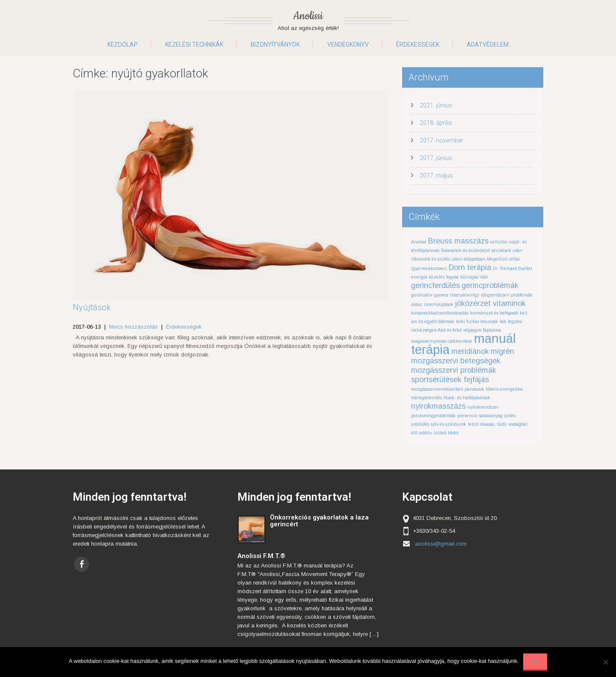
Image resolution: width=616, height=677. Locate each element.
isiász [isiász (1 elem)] (417, 304)
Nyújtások (92, 307)
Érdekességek (418, 45)
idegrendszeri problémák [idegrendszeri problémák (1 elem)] (507, 295)
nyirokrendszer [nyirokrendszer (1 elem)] (483, 407)
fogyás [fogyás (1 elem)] (452, 277)
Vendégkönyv (348, 45)
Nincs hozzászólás (133, 327)
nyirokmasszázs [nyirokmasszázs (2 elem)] (438, 406)
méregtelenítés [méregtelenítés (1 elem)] (426, 398)
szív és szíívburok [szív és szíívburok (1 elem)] (449, 424)
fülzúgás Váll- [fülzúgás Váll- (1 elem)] (475, 277)
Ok (535, 661)
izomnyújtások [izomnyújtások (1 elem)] (439, 304)
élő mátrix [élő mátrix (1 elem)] (421, 433)
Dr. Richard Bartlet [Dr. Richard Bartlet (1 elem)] (512, 268)
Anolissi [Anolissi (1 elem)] (419, 242)
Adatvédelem (488, 45)
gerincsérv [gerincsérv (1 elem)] (422, 295)
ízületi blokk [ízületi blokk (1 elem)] (446, 433)
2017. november (441, 140)
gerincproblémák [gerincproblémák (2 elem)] (490, 285)
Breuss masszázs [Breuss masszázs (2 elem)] (458, 241)
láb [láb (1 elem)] (503, 321)
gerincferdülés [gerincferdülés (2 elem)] (435, 285)
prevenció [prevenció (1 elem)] (467, 416)
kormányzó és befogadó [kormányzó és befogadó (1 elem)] (494, 313)
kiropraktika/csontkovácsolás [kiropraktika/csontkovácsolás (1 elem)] (440, 313)
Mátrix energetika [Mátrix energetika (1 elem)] (504, 389)
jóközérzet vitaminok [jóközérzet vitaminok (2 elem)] (490, 303)
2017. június (436, 158)
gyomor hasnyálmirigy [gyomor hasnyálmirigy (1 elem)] (457, 295)
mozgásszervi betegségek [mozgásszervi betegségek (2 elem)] (456, 361)
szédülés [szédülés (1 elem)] (420, 424)
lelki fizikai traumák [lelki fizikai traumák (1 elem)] (477, 321)
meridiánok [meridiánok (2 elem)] (470, 351)
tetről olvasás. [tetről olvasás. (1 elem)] (482, 424)
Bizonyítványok (275, 45)
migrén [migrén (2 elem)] (502, 351)
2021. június (436, 105)
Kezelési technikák (194, 45)
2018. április (436, 123)
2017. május (436, 175)
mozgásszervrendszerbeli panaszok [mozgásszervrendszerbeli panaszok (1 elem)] (448, 389)
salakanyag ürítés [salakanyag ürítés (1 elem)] (497, 416)
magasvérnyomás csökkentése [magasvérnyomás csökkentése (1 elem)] (442, 341)
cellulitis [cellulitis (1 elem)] (499, 242)
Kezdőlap (123, 45)
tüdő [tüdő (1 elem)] (502, 424)
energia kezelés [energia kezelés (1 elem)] (428, 277)
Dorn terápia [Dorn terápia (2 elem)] (470, 267)
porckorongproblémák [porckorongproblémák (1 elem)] (433, 416)
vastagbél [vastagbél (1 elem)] (518, 424)
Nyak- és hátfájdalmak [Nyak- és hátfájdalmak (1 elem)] (467, 398)
